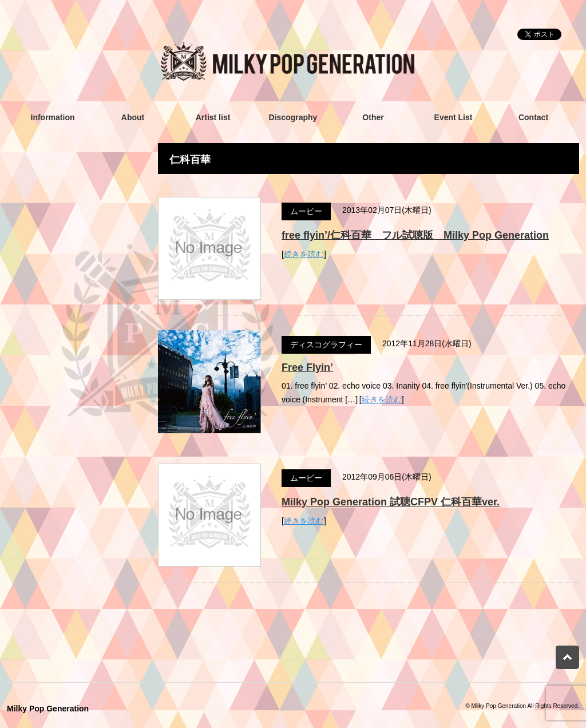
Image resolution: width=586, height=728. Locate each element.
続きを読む (304, 254)
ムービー (306, 211)
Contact (533, 117)
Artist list (213, 117)
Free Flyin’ (307, 367)
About (133, 117)
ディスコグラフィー (326, 345)
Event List (454, 117)
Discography (293, 117)
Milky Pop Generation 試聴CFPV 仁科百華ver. (391, 502)
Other (373, 117)
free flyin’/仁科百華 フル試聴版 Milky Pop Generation (415, 235)
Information (53, 117)
